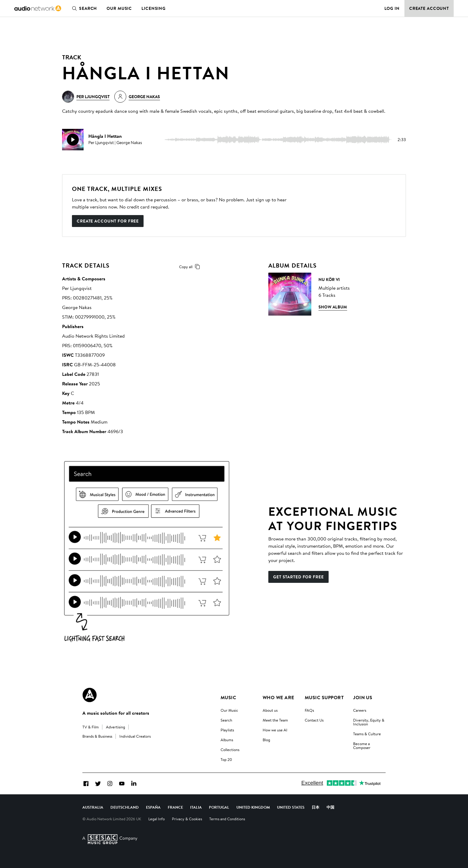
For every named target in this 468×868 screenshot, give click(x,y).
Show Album (333, 307)
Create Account (429, 8)
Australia (93, 807)
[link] (38, 8)
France (175, 807)
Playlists (227, 730)
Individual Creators (135, 736)
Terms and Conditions (227, 819)
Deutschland (125, 807)
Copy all (191, 267)
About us (270, 710)
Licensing (154, 8)
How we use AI (275, 730)
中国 (330, 807)
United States (291, 807)
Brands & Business (97, 736)
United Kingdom (253, 807)
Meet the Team (275, 720)
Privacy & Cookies (187, 819)
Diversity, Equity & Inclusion (369, 722)
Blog (266, 740)
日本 (315, 807)
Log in (392, 8)
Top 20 (226, 759)
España (153, 807)
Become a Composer (362, 746)
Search (83, 8)
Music (228, 697)
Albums (227, 740)
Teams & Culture (367, 734)
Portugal (219, 807)
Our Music (119, 8)
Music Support (324, 697)
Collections (230, 750)
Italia (196, 807)
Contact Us (314, 720)
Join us (363, 697)
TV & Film (91, 727)
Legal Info (157, 819)
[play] (73, 140)
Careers (360, 710)
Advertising (116, 727)
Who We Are (278, 697)
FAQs (309, 710)
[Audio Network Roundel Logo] (90, 695)
